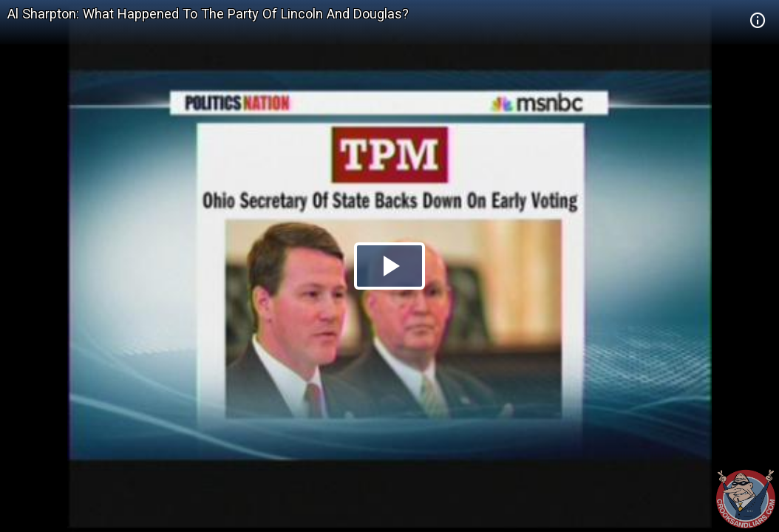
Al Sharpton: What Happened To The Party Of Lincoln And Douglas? (208, 14)
